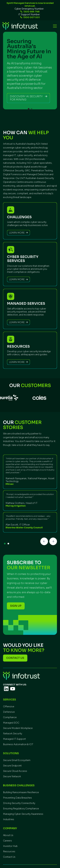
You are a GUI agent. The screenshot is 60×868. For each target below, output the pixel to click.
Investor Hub (10, 846)
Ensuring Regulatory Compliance (21, 809)
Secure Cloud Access (15, 771)
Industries (9, 819)
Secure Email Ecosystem (17, 760)
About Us (8, 835)
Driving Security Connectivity (19, 803)
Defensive (9, 712)
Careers (7, 841)
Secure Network (12, 776)
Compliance (10, 717)
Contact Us (9, 857)
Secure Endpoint (12, 766)
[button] (54, 26)
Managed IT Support (14, 739)
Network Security (13, 734)
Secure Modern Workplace (18, 728)
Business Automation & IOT (18, 744)
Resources (9, 851)
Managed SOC (11, 723)
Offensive (9, 707)
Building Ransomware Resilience (21, 792)
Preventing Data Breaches (17, 798)
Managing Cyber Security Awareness (23, 814)
